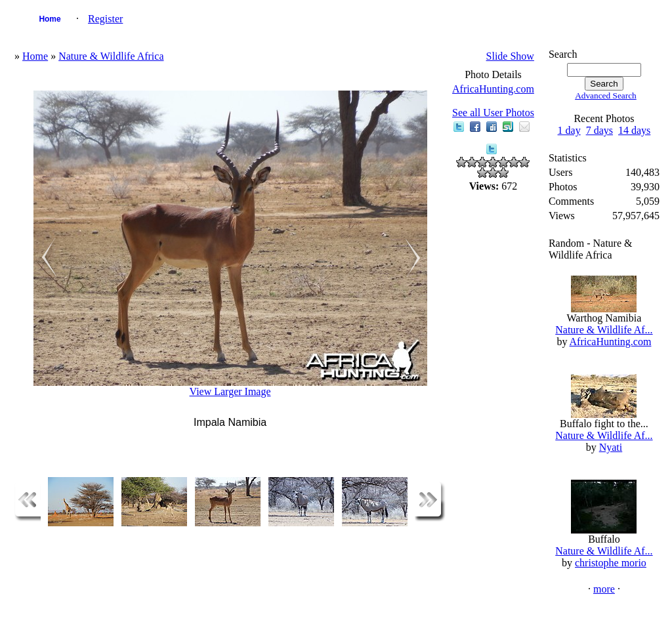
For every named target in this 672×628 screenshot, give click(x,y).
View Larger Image (230, 391)
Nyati (611, 447)
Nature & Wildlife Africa (111, 56)
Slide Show (510, 56)
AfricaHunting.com (493, 89)
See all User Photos (493, 113)
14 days (634, 130)
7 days (599, 130)
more (604, 589)
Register (105, 19)
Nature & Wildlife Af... (604, 330)
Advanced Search (606, 95)
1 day (569, 130)
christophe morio (611, 563)
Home (50, 19)
